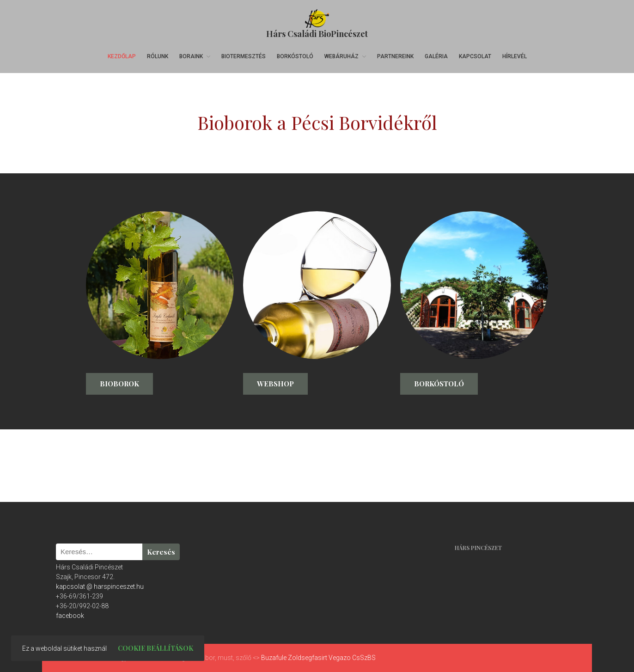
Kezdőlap (122, 56)
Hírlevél (515, 56)
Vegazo (340, 658)
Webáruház (341, 56)
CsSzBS (364, 658)
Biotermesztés (244, 56)
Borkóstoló (295, 56)
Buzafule (274, 658)
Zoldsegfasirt (308, 658)
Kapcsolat (475, 56)
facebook (70, 616)
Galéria (436, 56)
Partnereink (395, 56)
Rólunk (158, 56)
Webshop (275, 384)
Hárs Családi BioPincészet (317, 34)
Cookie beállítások (155, 648)
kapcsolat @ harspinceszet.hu (100, 586)
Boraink (191, 56)
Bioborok (119, 384)
